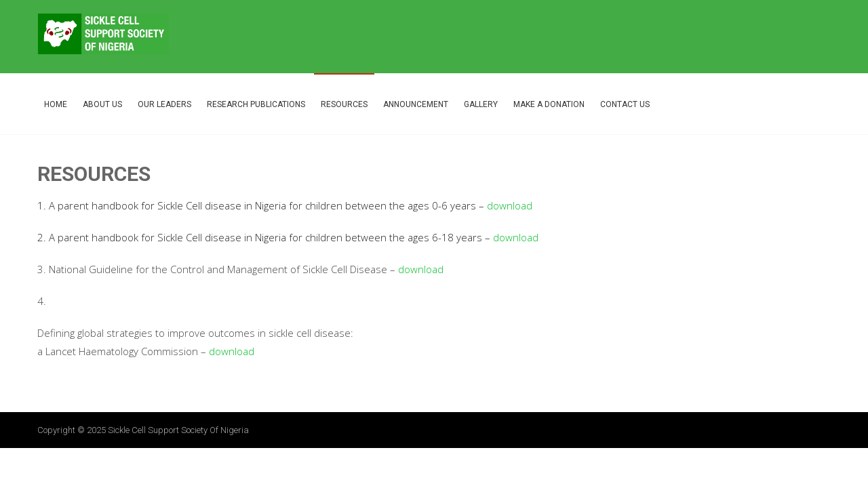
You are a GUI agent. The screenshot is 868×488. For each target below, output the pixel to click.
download (510, 205)
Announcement (416, 104)
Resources (344, 104)
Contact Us (625, 104)
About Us (102, 104)
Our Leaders (164, 104)
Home (56, 104)
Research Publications (256, 104)
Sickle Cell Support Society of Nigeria (178, 430)
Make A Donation (549, 104)
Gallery (481, 104)
